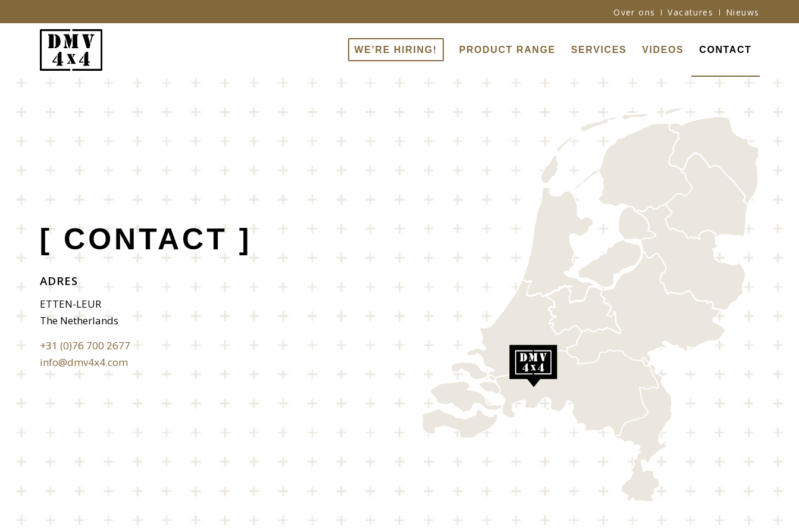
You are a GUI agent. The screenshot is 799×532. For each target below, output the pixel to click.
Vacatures (690, 12)
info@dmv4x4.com (84, 362)
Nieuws (742, 12)
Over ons (634, 12)
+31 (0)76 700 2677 (85, 345)
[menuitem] (634, 12)
